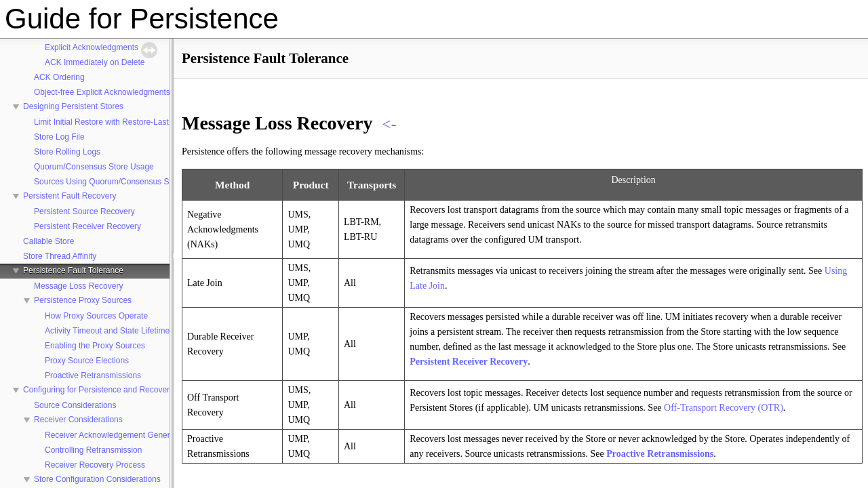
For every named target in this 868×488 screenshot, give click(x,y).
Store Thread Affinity (60, 256)
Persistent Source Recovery (84, 211)
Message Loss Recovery (78, 286)
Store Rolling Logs (67, 152)
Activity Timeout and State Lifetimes (109, 331)
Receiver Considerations (78, 420)
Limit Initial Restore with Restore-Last (101, 122)
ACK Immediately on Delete (95, 62)
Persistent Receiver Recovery (87, 226)
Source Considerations (75, 405)
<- (389, 124)
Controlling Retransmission (93, 450)
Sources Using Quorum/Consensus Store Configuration (134, 182)
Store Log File (59, 137)
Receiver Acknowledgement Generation (116, 435)
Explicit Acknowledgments (92, 47)
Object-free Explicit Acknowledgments (102, 92)
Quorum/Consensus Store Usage (94, 167)
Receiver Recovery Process (95, 465)
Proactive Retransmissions (93, 375)
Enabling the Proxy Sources (95, 346)
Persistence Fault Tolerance (73, 270)
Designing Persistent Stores (73, 106)
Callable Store (48, 241)
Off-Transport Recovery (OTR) (724, 408)
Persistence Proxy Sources (83, 300)
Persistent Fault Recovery (70, 196)
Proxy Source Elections (87, 361)
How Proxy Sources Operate (96, 316)
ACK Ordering (59, 77)
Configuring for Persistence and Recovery (98, 390)
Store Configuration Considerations (97, 479)
